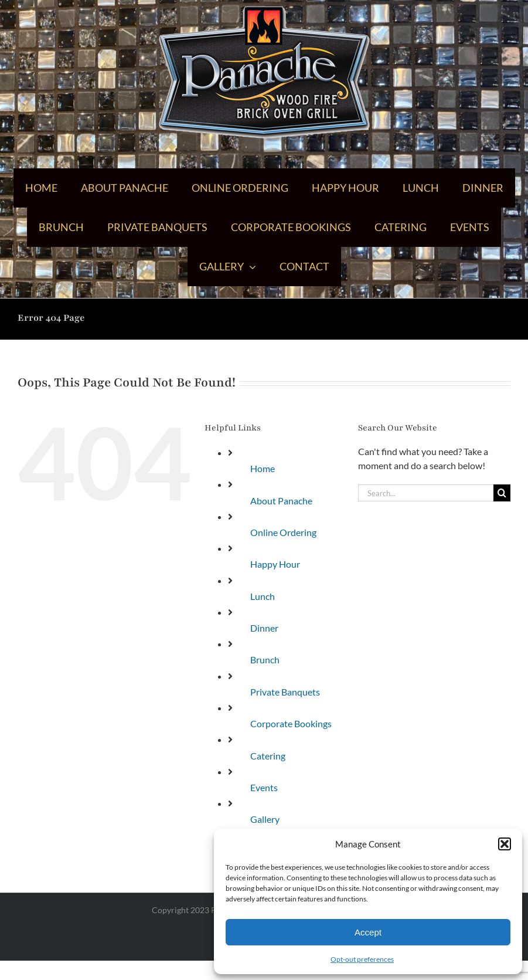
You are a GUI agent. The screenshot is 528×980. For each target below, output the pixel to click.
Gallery (265, 819)
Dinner (264, 628)
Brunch (265, 659)
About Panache (281, 501)
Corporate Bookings (291, 723)
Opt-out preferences (362, 959)
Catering (268, 756)
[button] (505, 844)
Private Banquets (285, 692)
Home (263, 468)
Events (264, 787)
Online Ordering (283, 532)
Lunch (263, 596)
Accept (368, 932)
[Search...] (426, 493)
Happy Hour (275, 564)
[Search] (502, 493)
